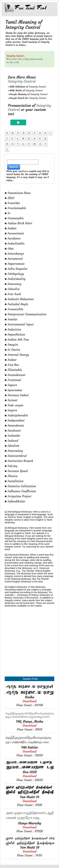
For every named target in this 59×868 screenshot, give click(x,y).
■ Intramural (14, 259)
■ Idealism (12, 446)
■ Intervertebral (16, 456)
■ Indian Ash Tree (17, 339)
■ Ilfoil (10, 198)
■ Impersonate (15, 264)
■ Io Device (12, 350)
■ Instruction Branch (19, 461)
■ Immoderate (14, 425)
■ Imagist (11, 344)
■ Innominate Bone (18, 193)
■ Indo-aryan (14, 405)
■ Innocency (13, 284)
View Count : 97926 (30, 827)
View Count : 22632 (30, 776)
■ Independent (15, 420)
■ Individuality (15, 279)
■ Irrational (13, 380)
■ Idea (9, 248)
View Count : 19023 (30, 751)
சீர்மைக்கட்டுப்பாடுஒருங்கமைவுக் (25, 59)
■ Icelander (13, 436)
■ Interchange (14, 253)
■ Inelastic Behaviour (19, 299)
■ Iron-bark (13, 294)
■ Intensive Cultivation (20, 486)
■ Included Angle (16, 304)
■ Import (11, 385)
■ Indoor (11, 360)
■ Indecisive (13, 329)
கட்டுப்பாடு (13, 62)
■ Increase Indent (17, 395)
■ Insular (11, 319)
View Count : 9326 (29, 801)
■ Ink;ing (11, 466)
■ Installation (14, 481)
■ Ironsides (12, 203)
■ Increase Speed (16, 471)
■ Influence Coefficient (20, 491)
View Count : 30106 (30, 701)
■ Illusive (11, 476)
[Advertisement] (29, 645)
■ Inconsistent (14, 233)
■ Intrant (11, 400)
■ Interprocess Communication (25, 314)
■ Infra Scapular (16, 269)
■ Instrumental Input (19, 324)
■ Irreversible (14, 309)
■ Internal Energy (17, 355)
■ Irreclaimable (15, 208)
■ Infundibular (15, 501)
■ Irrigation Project (18, 496)
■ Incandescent (15, 375)
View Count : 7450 (29, 851)
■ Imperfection (15, 334)
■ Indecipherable (16, 415)
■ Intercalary (14, 451)
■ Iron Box (12, 365)
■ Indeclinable (15, 243)
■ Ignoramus (13, 390)
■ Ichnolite (12, 289)
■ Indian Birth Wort (18, 223)
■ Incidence (13, 238)
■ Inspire (11, 410)
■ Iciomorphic (14, 218)
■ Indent (11, 228)
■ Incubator (13, 430)
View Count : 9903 (29, 725)
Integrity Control (37, 87)
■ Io (7, 213)
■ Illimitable (13, 370)
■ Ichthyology (14, 274)
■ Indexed (11, 441)
